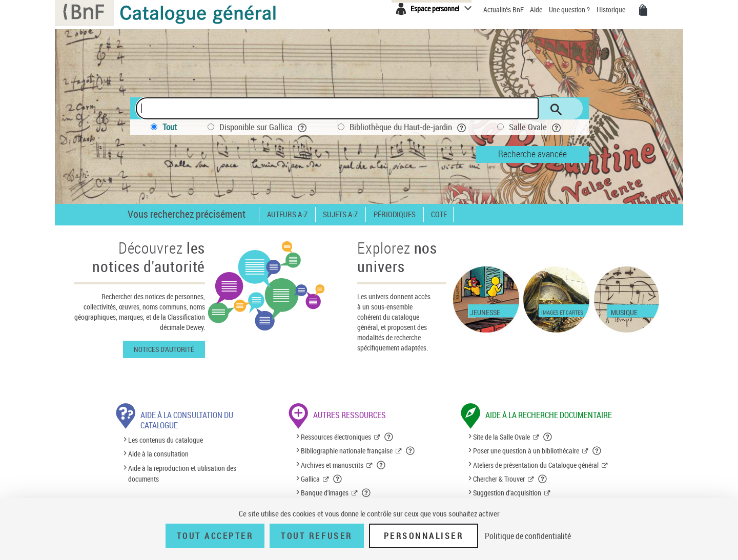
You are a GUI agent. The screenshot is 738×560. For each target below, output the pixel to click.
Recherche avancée (532, 154)
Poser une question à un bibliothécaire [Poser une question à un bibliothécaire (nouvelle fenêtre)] (526, 451)
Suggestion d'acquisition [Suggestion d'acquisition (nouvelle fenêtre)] (507, 493)
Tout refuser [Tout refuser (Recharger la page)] (316, 536)
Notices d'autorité (164, 349)
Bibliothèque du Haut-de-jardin (408, 127)
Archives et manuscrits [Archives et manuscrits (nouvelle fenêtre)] (332, 465)
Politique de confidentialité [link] (528, 536)
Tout (170, 127)
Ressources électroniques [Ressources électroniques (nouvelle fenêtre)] (336, 437)
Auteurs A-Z (287, 214)
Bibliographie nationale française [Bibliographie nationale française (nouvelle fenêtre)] (347, 451)
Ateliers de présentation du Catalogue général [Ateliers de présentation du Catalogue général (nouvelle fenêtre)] (536, 465)
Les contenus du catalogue (166, 440)
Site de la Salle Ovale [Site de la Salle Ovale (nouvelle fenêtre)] (501, 437)
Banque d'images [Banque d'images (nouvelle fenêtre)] (325, 493)
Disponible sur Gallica (263, 127)
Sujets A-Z (340, 214)
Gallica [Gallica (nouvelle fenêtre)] (310, 479)
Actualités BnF (504, 9)
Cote (439, 214)
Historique (612, 9)
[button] (389, 437)
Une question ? (569, 9)
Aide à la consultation (158, 454)
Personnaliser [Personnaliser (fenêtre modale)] (424, 536)
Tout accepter (215, 536)
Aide (537, 9)
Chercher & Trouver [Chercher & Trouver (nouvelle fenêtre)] (499, 479)
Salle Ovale (535, 127)
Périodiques (395, 214)
